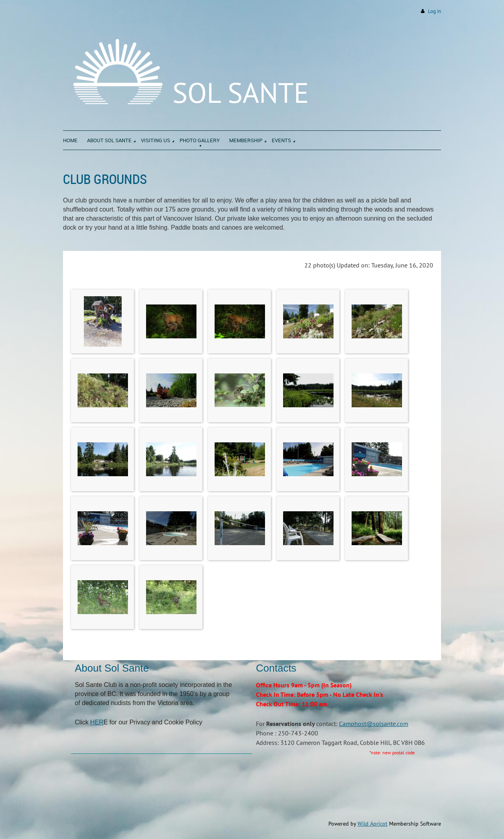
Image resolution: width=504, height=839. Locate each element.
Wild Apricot (372, 824)
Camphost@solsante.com (374, 724)
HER (97, 722)
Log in (435, 11)
